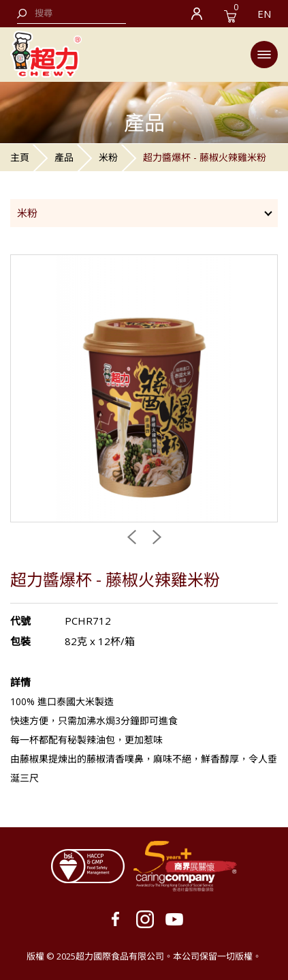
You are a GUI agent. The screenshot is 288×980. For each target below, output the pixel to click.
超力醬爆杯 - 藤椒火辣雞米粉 (205, 157)
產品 (64, 157)
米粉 (108, 157)
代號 (20, 621)
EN (264, 14)
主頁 (20, 157)
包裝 (20, 641)
